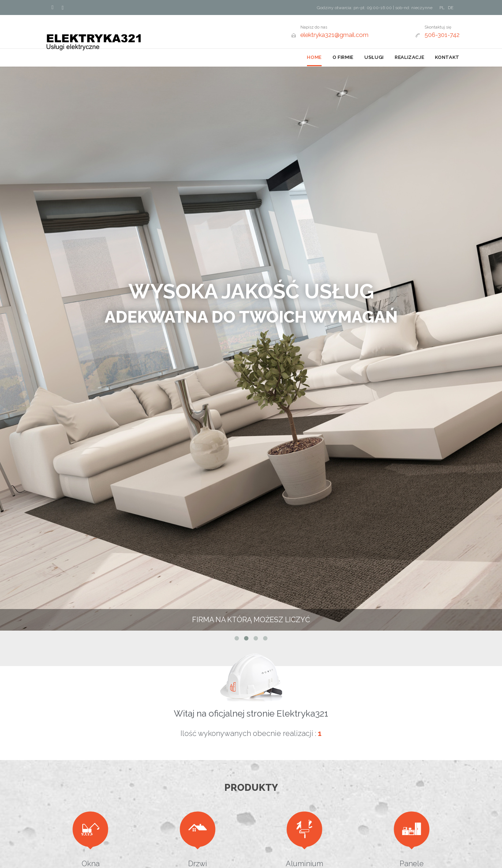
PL (442, 8)
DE (451, 8)
